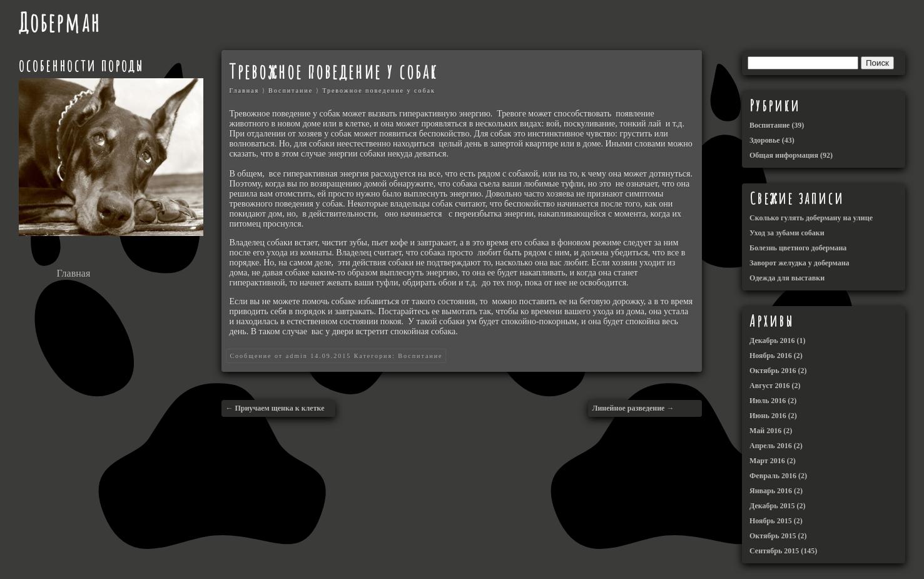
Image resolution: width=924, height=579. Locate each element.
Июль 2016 (768, 401)
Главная (74, 273)
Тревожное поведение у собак (379, 90)
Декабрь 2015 (772, 506)
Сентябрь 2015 (774, 551)
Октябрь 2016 (773, 371)
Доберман (60, 22)
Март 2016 (767, 461)
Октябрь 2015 (773, 536)
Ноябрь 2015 (771, 521)
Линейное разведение (628, 408)
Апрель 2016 (771, 446)
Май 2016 (765, 431)
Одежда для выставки (787, 278)
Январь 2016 (771, 491)
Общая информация (784, 155)
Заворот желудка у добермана (800, 263)
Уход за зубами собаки (787, 233)
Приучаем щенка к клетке (279, 408)
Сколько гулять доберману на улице (811, 218)
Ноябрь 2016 (771, 356)
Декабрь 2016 (772, 341)
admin (297, 356)
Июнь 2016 (768, 416)
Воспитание (291, 90)
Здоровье (765, 140)
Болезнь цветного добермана (798, 248)
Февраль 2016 (773, 476)
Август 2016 (769, 386)
